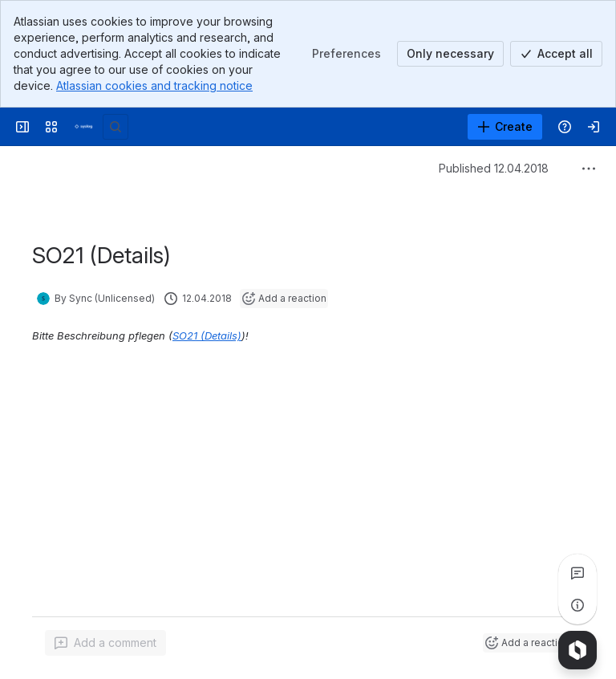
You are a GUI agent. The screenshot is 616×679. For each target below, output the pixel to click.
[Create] (505, 127)
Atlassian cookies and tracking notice (154, 85)
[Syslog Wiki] (83, 127)
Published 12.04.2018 (494, 168)
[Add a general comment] (105, 643)
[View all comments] (577, 573)
